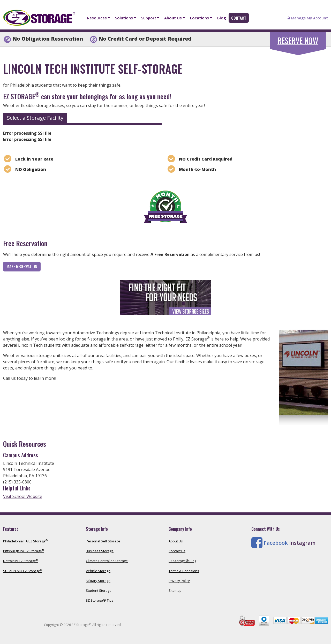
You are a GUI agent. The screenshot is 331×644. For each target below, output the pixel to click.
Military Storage (98, 581)
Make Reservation (22, 267)
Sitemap (175, 590)
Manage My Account (308, 18)
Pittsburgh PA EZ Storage (24, 551)
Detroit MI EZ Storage (21, 561)
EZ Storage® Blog (182, 561)
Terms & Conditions (184, 571)
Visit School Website (23, 496)
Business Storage (100, 551)
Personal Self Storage (103, 541)
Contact (239, 18)
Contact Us (177, 551)
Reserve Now (298, 40)
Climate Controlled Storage (107, 561)
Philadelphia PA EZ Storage (25, 541)
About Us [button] (173, 18)
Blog (222, 18)
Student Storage (99, 590)
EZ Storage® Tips (100, 600)
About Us (176, 541)
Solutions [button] (124, 18)
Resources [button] (97, 18)
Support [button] (149, 18)
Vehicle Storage (98, 571)
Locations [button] (200, 18)
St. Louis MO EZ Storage (23, 571)
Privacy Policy (179, 581)
